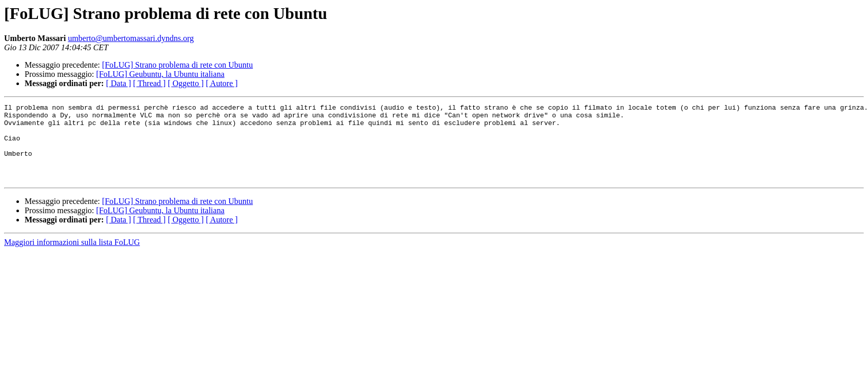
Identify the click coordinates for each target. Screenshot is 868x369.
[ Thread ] (150, 83)
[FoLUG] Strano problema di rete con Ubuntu (177, 65)
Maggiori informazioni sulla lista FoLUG (72, 258)
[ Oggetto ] (186, 83)
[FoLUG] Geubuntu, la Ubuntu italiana (160, 74)
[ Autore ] (221, 83)
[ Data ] (119, 83)
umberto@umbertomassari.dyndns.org (131, 38)
